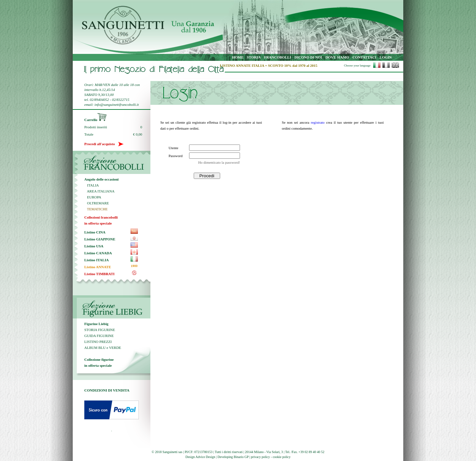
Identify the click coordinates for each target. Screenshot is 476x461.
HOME (238, 57)
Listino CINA (95, 232)
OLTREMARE (97, 203)
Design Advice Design (200, 457)
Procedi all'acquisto (104, 144)
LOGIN (386, 57)
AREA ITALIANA (99, 191)
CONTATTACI (364, 57)
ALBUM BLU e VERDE (103, 348)
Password (176, 156)
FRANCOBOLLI (278, 57)
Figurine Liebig (96, 324)
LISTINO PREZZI (98, 342)
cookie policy (282, 457)
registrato (318, 122)
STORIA (254, 57)
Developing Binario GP (233, 457)
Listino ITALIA (97, 260)
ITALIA (92, 185)
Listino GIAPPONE (100, 239)
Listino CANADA (98, 253)
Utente (173, 148)
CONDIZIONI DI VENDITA (107, 390)
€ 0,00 (138, 134)
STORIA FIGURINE (100, 330)
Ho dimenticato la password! (219, 162)
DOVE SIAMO (337, 57)
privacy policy (260, 457)
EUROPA (93, 197)
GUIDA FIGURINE (99, 336)
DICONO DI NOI (308, 57)
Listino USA (94, 246)
